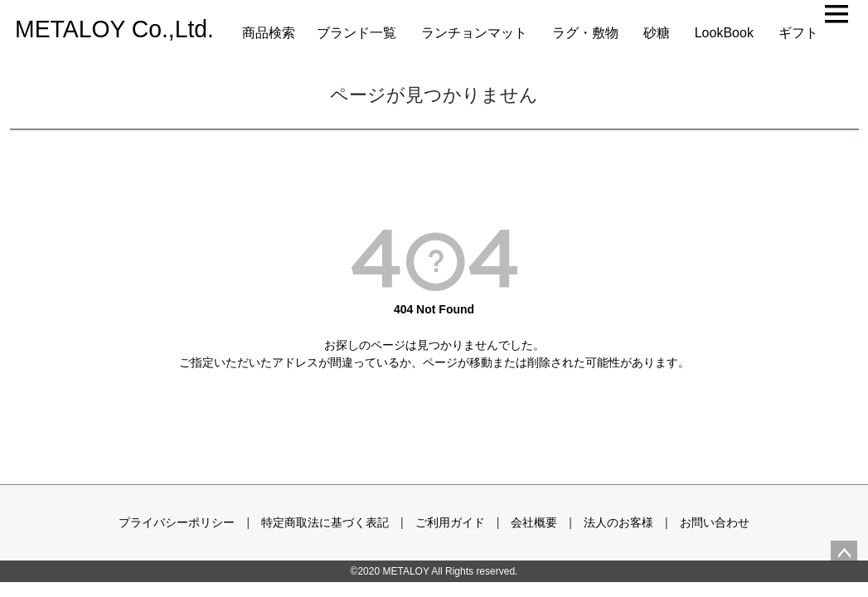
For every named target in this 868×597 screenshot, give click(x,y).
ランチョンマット (474, 33)
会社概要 (534, 522)
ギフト (798, 33)
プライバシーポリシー (177, 522)
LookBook (724, 33)
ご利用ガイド (450, 522)
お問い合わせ (715, 522)
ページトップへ (844, 554)
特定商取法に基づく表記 (325, 522)
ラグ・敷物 (585, 33)
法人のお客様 (618, 522)
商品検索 (269, 33)
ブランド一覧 (356, 33)
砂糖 (657, 33)
